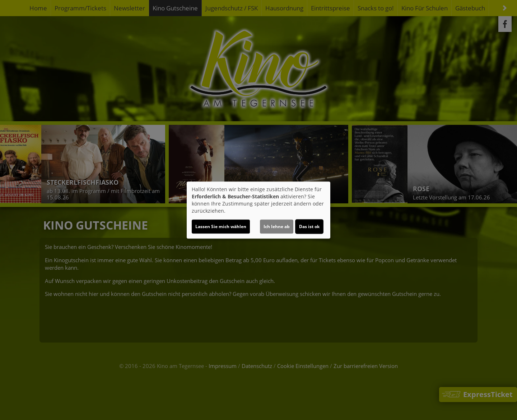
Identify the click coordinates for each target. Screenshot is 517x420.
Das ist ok (309, 226)
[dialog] (258, 210)
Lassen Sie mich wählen (221, 226)
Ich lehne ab (277, 226)
